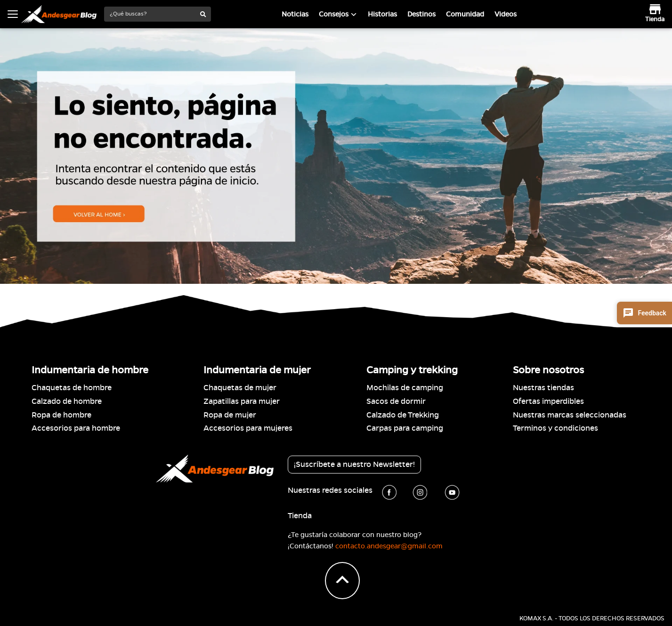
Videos (506, 14)
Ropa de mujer (230, 415)
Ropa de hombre (61, 415)
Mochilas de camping (405, 388)
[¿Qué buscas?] (150, 14)
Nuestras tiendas (543, 388)
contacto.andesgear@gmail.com (389, 546)
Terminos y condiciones (555, 428)
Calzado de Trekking (403, 415)
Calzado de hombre (67, 401)
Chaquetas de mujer (240, 388)
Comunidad (465, 14)
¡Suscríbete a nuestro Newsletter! (354, 465)
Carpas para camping (405, 428)
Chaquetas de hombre (72, 388)
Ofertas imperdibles (548, 401)
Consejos (334, 14)
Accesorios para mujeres (248, 428)
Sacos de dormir (396, 401)
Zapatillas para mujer (242, 401)
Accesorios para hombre (76, 428)
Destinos (421, 14)
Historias (382, 14)
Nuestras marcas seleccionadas (570, 415)
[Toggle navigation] (13, 14)
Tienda (300, 516)
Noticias (295, 14)
